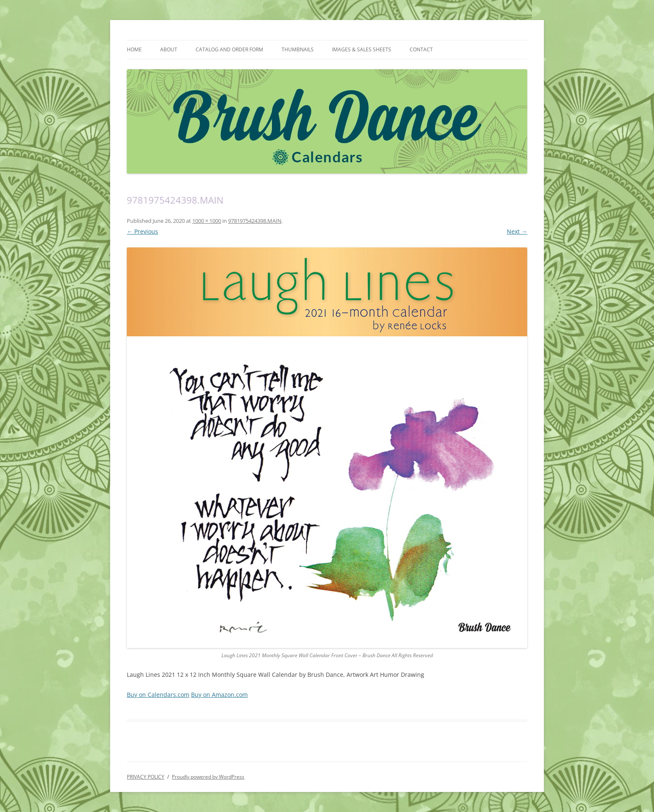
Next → (517, 231)
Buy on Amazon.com (219, 695)
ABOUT (169, 49)
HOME (134, 49)
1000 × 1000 (207, 221)
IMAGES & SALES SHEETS (362, 49)
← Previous (142, 231)
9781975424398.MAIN (255, 221)
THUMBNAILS (298, 49)
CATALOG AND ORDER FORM (229, 49)
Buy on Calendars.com (158, 695)
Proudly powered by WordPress (208, 777)
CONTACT (421, 49)
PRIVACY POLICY (146, 777)
